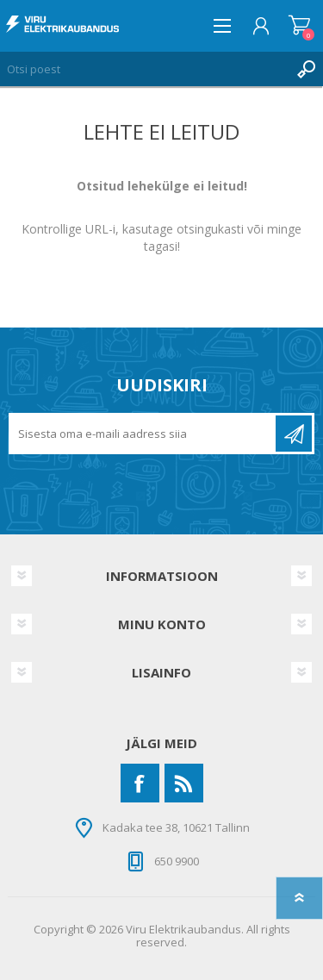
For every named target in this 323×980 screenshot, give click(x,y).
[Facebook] (140, 783)
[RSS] (184, 783)
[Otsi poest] (144, 69)
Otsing (306, 69)
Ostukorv (299, 26)
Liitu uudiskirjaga (294, 434)
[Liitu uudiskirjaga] (143, 434)
